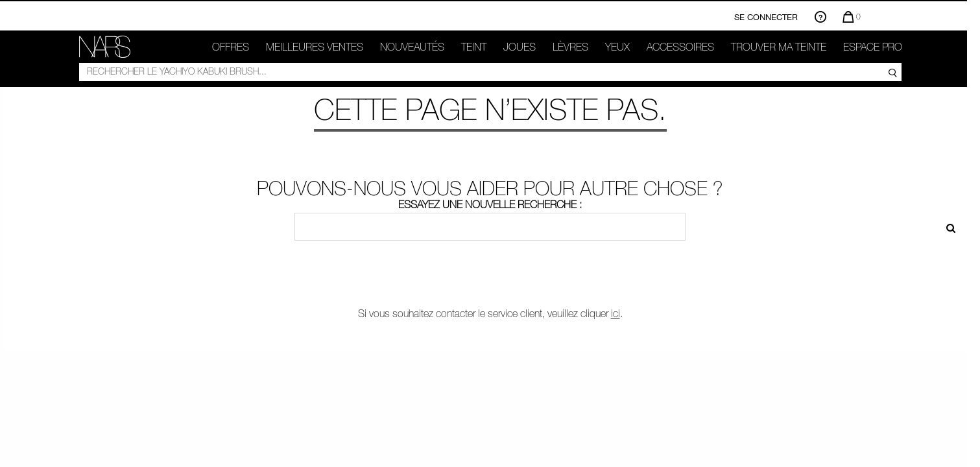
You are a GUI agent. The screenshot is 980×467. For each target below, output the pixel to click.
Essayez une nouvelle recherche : (490, 204)
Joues (520, 47)
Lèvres (570, 47)
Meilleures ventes (315, 47)
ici (615, 313)
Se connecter (766, 17)
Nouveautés (412, 47)
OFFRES (231, 47)
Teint (474, 47)
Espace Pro (873, 47)
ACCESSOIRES (680, 47)
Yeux (617, 47)
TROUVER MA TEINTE (779, 47)
